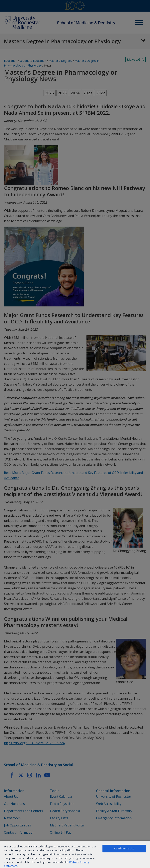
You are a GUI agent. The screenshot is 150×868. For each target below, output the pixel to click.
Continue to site (124, 848)
